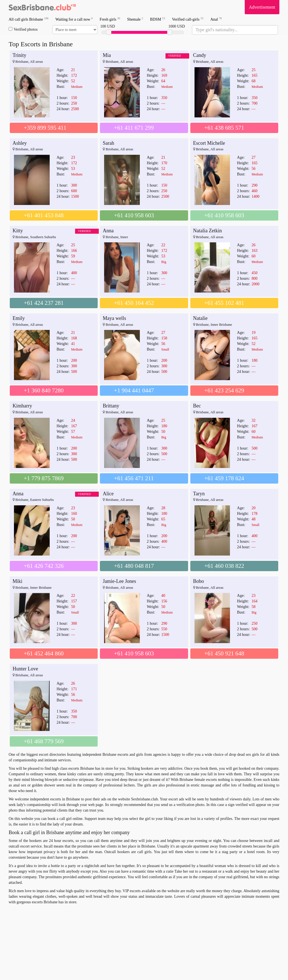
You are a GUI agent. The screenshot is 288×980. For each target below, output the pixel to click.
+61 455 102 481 (224, 303)
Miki (17, 581)
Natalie (200, 318)
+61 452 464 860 (44, 653)
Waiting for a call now (74, 19)
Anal (216, 19)
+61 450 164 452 (134, 303)
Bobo (199, 581)
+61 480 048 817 (134, 566)
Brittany (111, 406)
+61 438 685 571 (224, 128)
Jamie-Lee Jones (119, 581)
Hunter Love (25, 669)
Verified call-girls (188, 19)
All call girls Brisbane (29, 19)
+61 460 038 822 (224, 566)
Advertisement (262, 7)
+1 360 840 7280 (44, 390)
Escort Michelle (209, 143)
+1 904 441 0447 (134, 390)
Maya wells (114, 318)
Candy (200, 55)
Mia (107, 55)
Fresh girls (110, 19)
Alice (108, 494)
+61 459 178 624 (224, 478)
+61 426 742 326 (44, 566)
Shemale (135, 19)
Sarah (108, 143)
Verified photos (23, 29)
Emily (19, 318)
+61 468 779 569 (44, 741)
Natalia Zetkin (207, 231)
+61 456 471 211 (134, 478)
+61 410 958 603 (134, 215)
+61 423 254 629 (224, 390)
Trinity (19, 55)
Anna (108, 231)
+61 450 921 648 (224, 653)
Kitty (18, 231)
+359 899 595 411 (45, 128)
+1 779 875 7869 (44, 478)
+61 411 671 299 (134, 128)
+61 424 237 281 (44, 303)
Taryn (199, 494)
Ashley (20, 143)
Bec (197, 406)
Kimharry (22, 406)
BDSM (158, 19)
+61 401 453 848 (44, 215)
